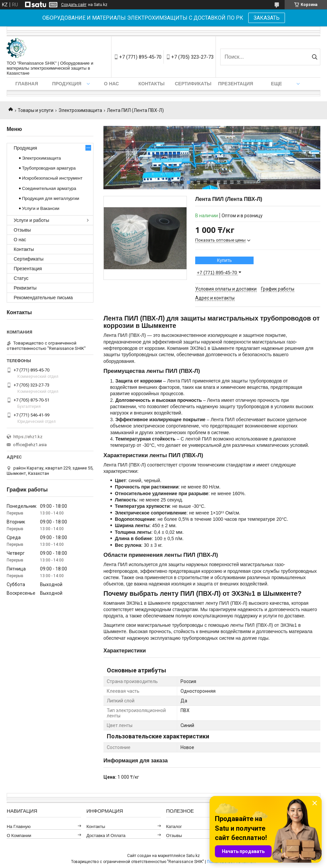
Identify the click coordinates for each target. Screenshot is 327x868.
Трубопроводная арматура (49, 168)
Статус (21, 278)
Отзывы (22, 230)
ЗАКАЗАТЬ (267, 18)
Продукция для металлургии (51, 198)
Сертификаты (193, 84)
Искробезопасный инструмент (52, 178)
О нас (112, 84)
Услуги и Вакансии (41, 208)
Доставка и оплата (106, 836)
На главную (19, 827)
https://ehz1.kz (28, 437)
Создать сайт (74, 5)
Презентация (235, 84)
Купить (224, 260)
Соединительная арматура (49, 188)
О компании (19, 836)
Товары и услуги (36, 110)
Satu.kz (193, 856)
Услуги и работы (31, 220)
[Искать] (314, 57)
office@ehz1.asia (30, 445)
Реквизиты (25, 288)
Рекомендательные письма (43, 298)
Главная (27, 84)
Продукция (67, 84)
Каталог (174, 827)
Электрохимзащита (80, 110)
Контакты (151, 84)
